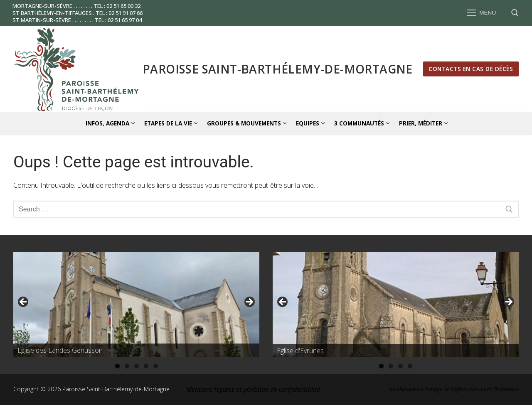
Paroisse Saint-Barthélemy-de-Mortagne (278, 69)
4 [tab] (146, 366)
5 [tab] (156, 366)
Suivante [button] (249, 302)
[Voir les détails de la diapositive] (136, 304)
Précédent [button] (24, 302)
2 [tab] (127, 366)
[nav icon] (481, 13)
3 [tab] (137, 366)
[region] (136, 304)
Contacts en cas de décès (471, 69)
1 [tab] (117, 366)
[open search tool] (515, 13)
